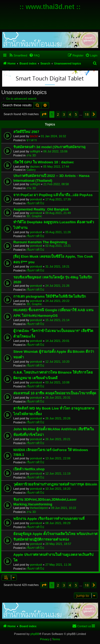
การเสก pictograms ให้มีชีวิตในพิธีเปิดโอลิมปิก (50, 296)
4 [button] (70, 114)
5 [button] (76, 114)
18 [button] (87, 114)
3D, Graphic (34, 216)
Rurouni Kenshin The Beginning (40, 242)
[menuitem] (18, 55)
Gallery (31, 170)
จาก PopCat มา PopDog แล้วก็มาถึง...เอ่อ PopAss (53, 195)
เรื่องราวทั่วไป (35, 203)
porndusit (36, 199)
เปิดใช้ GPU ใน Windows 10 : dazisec (44, 162)
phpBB (35, 634)
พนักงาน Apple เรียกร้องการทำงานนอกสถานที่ (49, 519)
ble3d (34, 136)
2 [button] (58, 114)
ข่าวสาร (32, 140)
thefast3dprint (39, 508)
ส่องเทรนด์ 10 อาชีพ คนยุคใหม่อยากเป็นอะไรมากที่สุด (55, 393)
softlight (35, 151)
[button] (44, 114)
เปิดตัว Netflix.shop (29, 469)
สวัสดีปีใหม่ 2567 (26, 132)
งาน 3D (31, 155)
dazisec (35, 167)
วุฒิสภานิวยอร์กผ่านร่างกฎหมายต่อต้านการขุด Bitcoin (55, 484)
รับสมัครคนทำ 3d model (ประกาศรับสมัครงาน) (49, 147)
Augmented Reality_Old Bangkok (41, 209)
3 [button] (64, 114)
